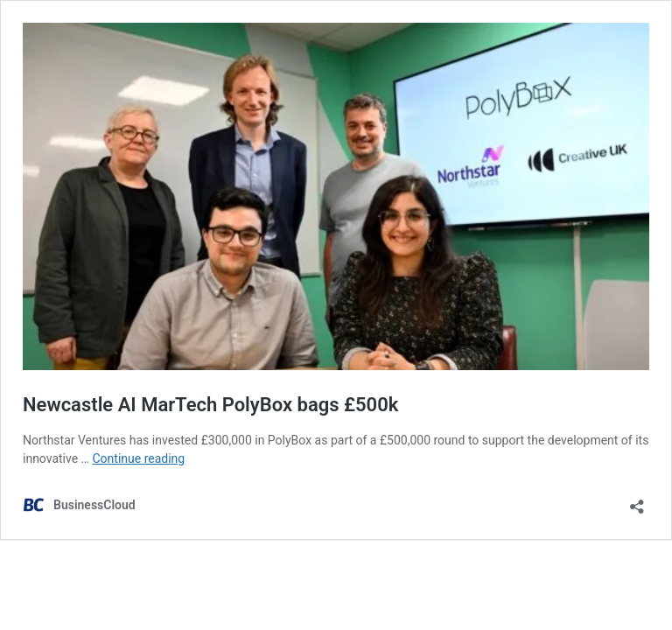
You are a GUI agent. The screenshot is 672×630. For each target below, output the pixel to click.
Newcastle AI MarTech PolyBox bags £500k (210, 405)
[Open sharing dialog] (637, 501)
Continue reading (138, 458)
